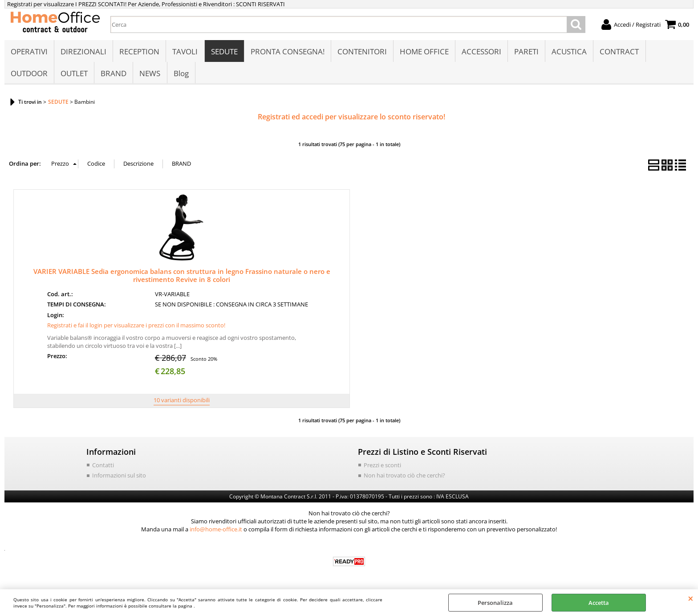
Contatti (103, 466)
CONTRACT (619, 52)
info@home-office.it (216, 530)
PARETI (526, 52)
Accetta (599, 603)
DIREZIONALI (83, 52)
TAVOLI (185, 52)
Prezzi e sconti (382, 466)
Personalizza (495, 603)
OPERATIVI (29, 52)
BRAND (114, 74)
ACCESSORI (481, 52)
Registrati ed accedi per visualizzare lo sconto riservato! (351, 118)
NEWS (150, 74)
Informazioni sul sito (119, 477)
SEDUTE (224, 52)
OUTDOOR (29, 74)
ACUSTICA (569, 52)
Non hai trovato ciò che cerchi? (404, 477)
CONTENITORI (362, 52)
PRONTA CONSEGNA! (287, 52)
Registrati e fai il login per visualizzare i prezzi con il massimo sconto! (136, 327)
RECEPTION (139, 52)
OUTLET (74, 74)
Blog (181, 74)
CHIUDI (691, 598)
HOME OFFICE (424, 52)
